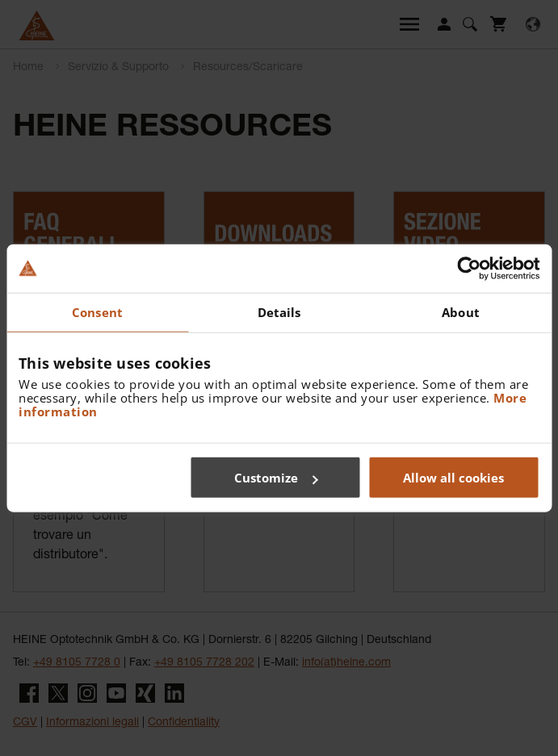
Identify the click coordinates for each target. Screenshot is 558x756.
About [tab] (461, 311)
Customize (276, 478)
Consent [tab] (97, 311)
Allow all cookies (453, 478)
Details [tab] (279, 311)
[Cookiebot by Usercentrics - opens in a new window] (469, 268)
